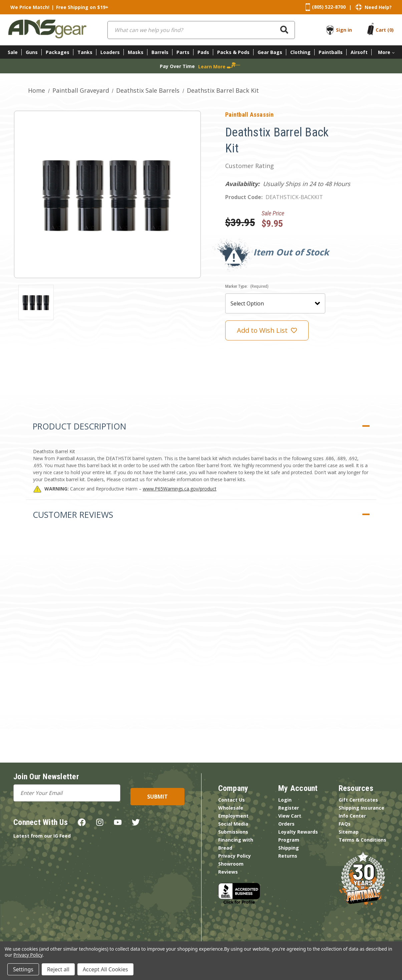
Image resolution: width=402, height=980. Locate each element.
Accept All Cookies (105, 969)
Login (285, 800)
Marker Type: (247, 286)
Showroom (231, 864)
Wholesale (231, 808)
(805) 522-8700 (329, 7)
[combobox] (201, 30)
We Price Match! (30, 7)
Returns (288, 856)
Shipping (289, 848)
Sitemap (349, 832)
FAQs (345, 824)
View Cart (290, 816)
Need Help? (378, 7)
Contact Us (232, 800)
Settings (23, 969)
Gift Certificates (358, 800)
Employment (233, 816)
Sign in (344, 30)
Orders (286, 824)
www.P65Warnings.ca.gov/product (180, 489)
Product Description (79, 426)
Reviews (228, 872)
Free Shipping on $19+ (82, 7)
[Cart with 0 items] (385, 30)
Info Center (352, 816)
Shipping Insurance (361, 808)
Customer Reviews (73, 515)
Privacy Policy (235, 856)
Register (289, 808)
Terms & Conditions (362, 840)
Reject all (58, 969)
